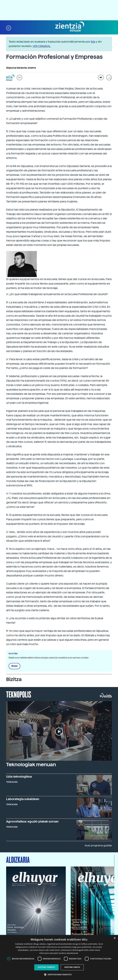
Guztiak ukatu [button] (72, 967)
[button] (9, 28)
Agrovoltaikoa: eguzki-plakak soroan (32, 822)
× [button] (115, 938)
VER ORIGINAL (42, 46)
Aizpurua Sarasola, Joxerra (21, 68)
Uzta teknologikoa (19, 777)
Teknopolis (19, 694)
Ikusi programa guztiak (98, 846)
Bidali (14, 666)
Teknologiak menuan (31, 765)
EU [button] (20, 78)
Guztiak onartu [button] (46, 967)
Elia (93, 42)
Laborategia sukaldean (23, 799)
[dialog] (59, 957)
